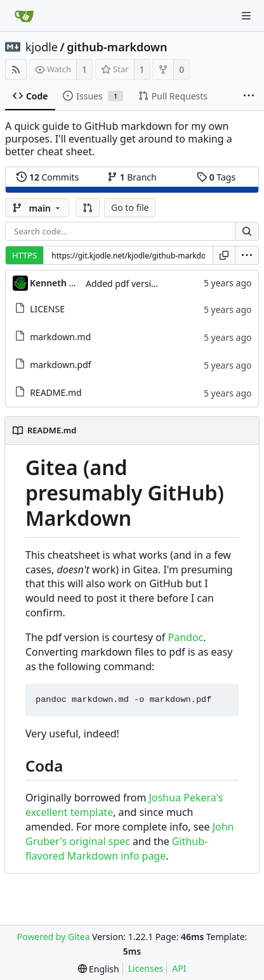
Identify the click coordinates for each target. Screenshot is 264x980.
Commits (48, 177)
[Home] (24, 16)
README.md (56, 392)
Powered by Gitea (54, 937)
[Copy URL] (224, 255)
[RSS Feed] (16, 69)
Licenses (146, 968)
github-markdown (117, 47)
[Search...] (247, 231)
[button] (88, 208)
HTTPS (24, 255)
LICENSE (47, 309)
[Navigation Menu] (246, 16)
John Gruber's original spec (130, 834)
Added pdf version (124, 283)
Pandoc (186, 637)
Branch (132, 177)
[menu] (247, 255)
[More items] (249, 96)
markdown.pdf (60, 365)
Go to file (130, 207)
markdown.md (60, 337)
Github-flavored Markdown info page (116, 849)
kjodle (42, 47)
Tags (216, 177)
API (179, 968)
